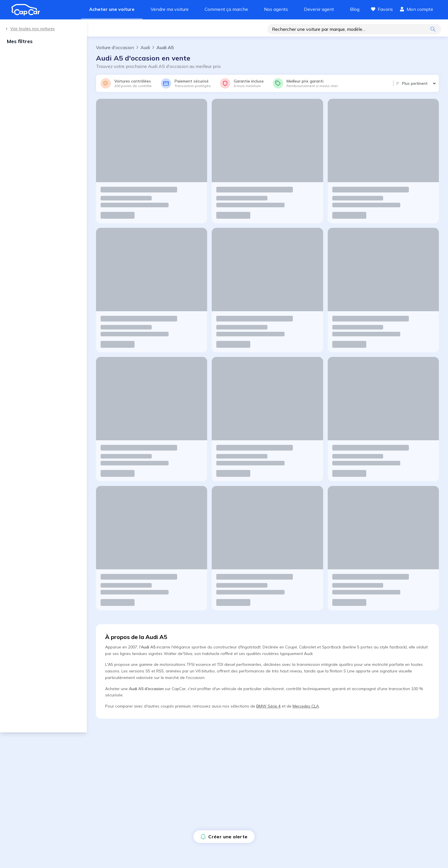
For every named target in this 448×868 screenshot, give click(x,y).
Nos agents (276, 9)
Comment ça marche (226, 9)
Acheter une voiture (112, 9)
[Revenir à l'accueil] (28, 10)
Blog (355, 9)
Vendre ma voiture (170, 9)
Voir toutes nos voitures (30, 29)
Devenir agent (319, 9)
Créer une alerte (118, 30)
